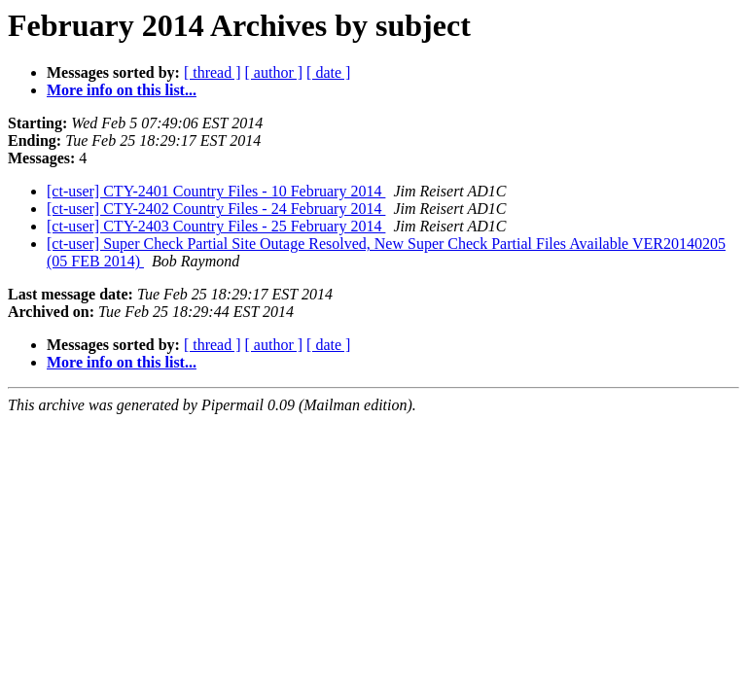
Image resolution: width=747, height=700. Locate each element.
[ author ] (274, 72)
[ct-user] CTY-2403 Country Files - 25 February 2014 (216, 226)
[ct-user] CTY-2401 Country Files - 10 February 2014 (216, 191)
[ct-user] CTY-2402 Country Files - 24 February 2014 (216, 209)
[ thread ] (213, 72)
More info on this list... (122, 90)
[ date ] (328, 72)
